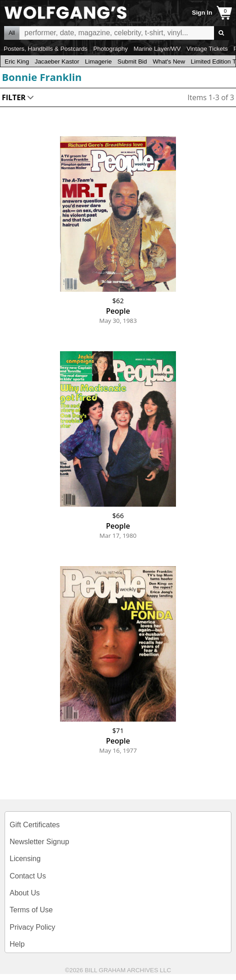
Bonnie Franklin (42, 77)
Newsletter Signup (39, 842)
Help (17, 944)
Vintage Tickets (207, 49)
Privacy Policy (33, 927)
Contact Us (28, 876)
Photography (110, 49)
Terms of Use (31, 910)
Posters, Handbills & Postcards (46, 49)
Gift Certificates (35, 825)
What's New (169, 62)
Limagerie (98, 62)
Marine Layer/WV (157, 49)
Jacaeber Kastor (57, 62)
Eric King (17, 62)
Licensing (25, 859)
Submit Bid (132, 62)
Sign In (202, 13)
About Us (25, 893)
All (12, 33)
